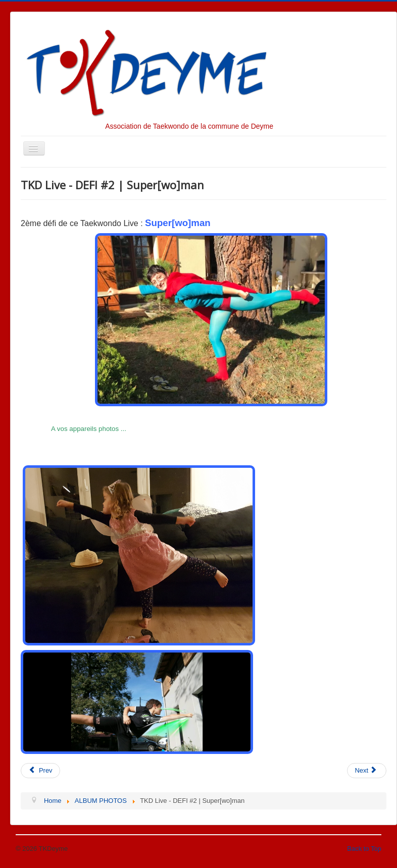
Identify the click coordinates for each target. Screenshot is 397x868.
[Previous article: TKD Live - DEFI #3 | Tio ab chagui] (40, 771)
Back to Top (364, 849)
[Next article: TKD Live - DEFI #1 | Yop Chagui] (367, 771)
